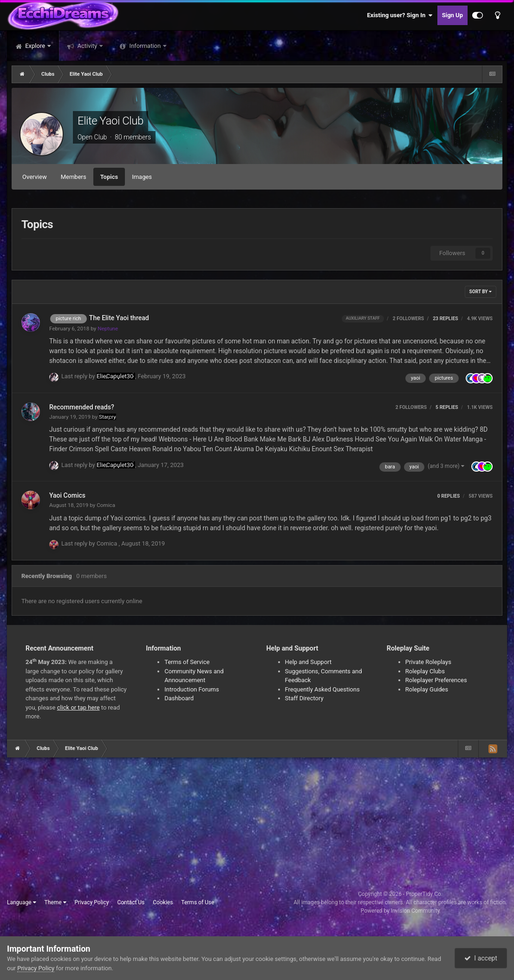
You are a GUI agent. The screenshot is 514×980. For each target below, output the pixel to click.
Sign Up (452, 15)
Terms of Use (198, 902)
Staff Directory (304, 698)
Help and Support (309, 662)
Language (22, 902)
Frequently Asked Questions (322, 689)
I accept (481, 958)
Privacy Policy (92, 902)
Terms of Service (187, 662)
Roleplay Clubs (425, 671)
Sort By (481, 292)
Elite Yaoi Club (111, 121)
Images (142, 177)
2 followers (408, 319)
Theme (55, 902)
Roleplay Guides (427, 689)
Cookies (163, 902)
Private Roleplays (428, 662)
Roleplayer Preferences (436, 680)
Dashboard (179, 698)
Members (74, 177)
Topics (109, 177)
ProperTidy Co (423, 894)
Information (145, 46)
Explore (35, 46)
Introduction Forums (192, 689)
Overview (35, 177)
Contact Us (131, 902)
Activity (87, 46)
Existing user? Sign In (400, 15)
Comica (106, 505)
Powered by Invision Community (400, 911)
